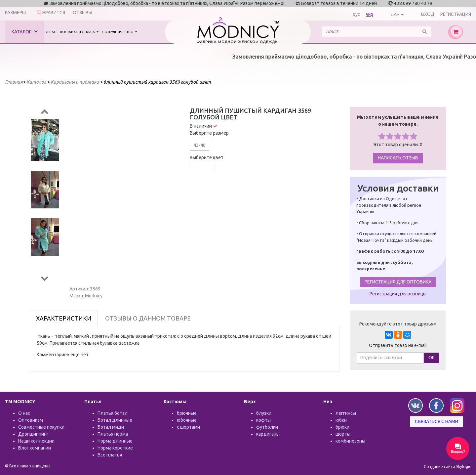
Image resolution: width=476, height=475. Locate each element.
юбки (341, 420)
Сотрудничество (118, 32)
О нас (51, 32)
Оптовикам (31, 420)
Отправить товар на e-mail (398, 345)
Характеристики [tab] (64, 318)
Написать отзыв (398, 158)
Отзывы (82, 13)
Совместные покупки (41, 427)
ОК (432, 358)
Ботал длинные (115, 420)
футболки (267, 427)
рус (356, 14)
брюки (342, 427)
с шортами (188, 427)
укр (370, 14)
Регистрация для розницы (398, 294)
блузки (264, 413)
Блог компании (35, 448)
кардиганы (268, 434)
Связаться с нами (436, 421)
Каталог (25, 32)
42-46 (199, 145)
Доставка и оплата (78, 32)
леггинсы (346, 413)
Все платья (110, 455)
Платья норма (113, 434)
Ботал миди (111, 427)
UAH (395, 15)
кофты (263, 420)
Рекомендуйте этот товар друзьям (398, 324)
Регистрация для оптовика (398, 282)
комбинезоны (350, 441)
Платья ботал (113, 413)
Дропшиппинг (33, 434)
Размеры (15, 13)
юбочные (187, 420)
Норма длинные (115, 441)
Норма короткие (115, 448)
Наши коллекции (36, 441)
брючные (187, 413)
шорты (343, 434)
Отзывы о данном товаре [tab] (148, 318)
